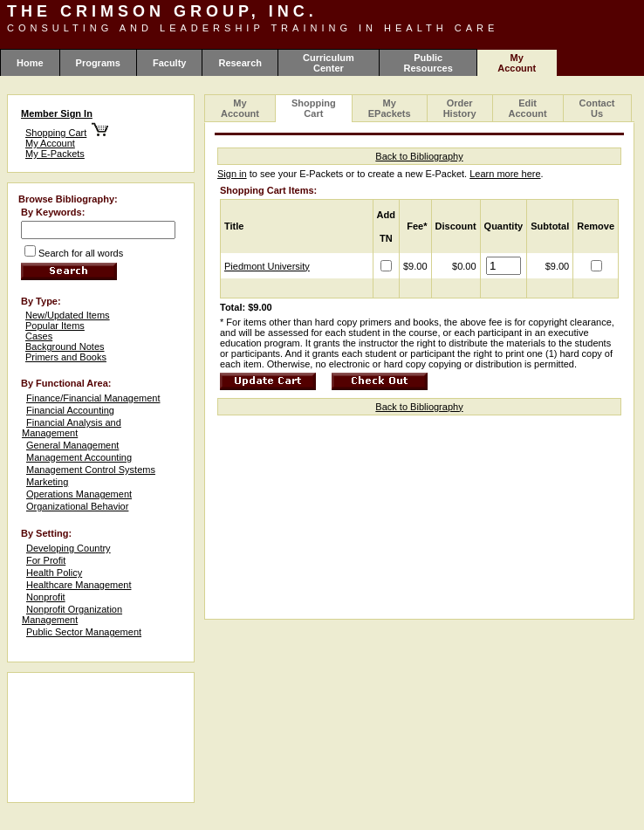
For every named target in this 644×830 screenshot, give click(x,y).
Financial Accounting (70, 410)
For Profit (46, 560)
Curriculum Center (329, 63)
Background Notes (65, 346)
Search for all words (81, 253)
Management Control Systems (91, 470)
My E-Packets (55, 154)
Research (240, 63)
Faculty (170, 63)
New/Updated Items (68, 315)
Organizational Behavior (77, 506)
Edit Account (528, 108)
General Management (72, 445)
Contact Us (597, 108)
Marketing (47, 482)
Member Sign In (57, 113)
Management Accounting (79, 457)
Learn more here (505, 174)
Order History (460, 108)
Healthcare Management (79, 585)
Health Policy (54, 573)
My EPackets (390, 108)
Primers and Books (66, 357)
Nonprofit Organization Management (72, 614)
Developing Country (69, 548)
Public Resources (428, 63)
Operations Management (79, 494)
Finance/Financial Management (93, 398)
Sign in (232, 174)
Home (30, 63)
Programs (98, 63)
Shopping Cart (56, 133)
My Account (50, 143)
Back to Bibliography (419, 156)
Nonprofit (46, 597)
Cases (39, 336)
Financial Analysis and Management (72, 428)
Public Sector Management (84, 632)
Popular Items (55, 326)
